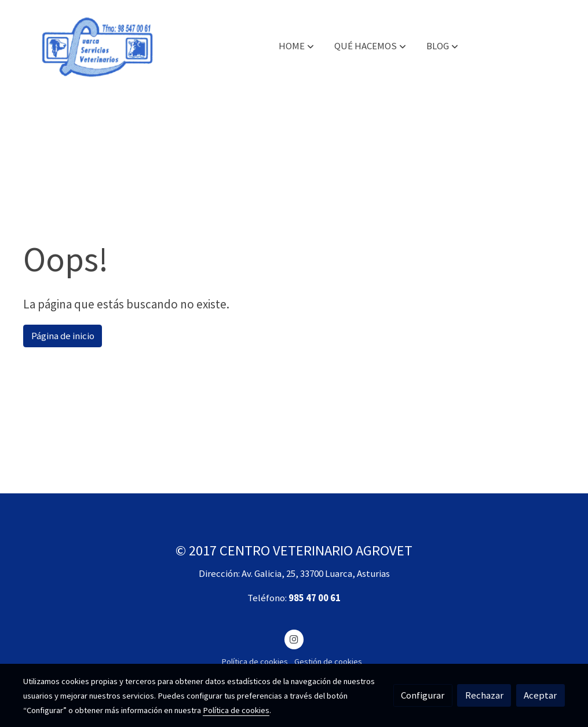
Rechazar (484, 695)
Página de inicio (63, 336)
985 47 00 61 (315, 598)
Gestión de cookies (328, 661)
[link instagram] (294, 639)
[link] (97, 46)
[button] (296, 46)
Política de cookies (255, 661)
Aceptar (540, 695)
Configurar (423, 695)
